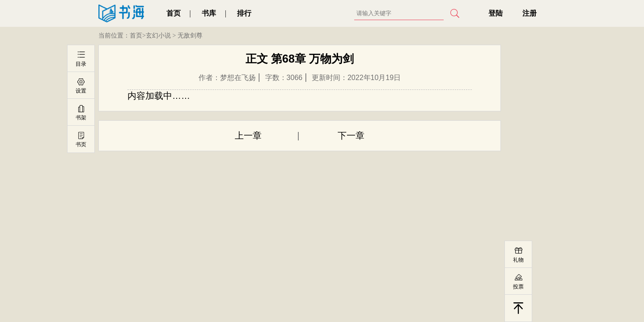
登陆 (496, 13)
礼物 (518, 260)
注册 (530, 13)
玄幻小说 (158, 36)
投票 (518, 287)
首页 (174, 13)
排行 (244, 13)
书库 (209, 13)
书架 (81, 118)
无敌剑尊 (190, 36)
